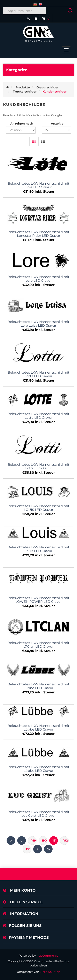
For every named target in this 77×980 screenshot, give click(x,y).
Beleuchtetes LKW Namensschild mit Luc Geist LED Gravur (38, 814)
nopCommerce (47, 956)
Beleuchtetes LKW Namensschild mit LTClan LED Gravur (38, 645)
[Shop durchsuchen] (25, 11)
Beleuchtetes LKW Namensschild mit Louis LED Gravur (38, 549)
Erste (11, 840)
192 (66, 840)
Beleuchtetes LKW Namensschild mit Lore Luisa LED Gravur (38, 324)
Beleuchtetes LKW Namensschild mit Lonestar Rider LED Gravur (38, 234)
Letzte (48, 849)
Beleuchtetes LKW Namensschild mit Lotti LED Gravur (38, 467)
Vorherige (22, 840)
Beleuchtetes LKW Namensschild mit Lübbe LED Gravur (38, 686)
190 (44, 840)
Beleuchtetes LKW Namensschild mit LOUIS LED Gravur (38, 508)
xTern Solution (50, 972)
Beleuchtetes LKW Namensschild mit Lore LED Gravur (38, 279)
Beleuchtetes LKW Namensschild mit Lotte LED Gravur (38, 416)
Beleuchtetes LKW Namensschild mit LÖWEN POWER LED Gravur (38, 600)
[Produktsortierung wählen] (21, 130)
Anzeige (57, 124)
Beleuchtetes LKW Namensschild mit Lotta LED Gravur (38, 374)
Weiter (38, 849)
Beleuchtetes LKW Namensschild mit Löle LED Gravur (38, 185)
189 (34, 840)
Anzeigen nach (22, 124)
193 (28, 849)
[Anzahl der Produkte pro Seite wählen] (56, 130)
